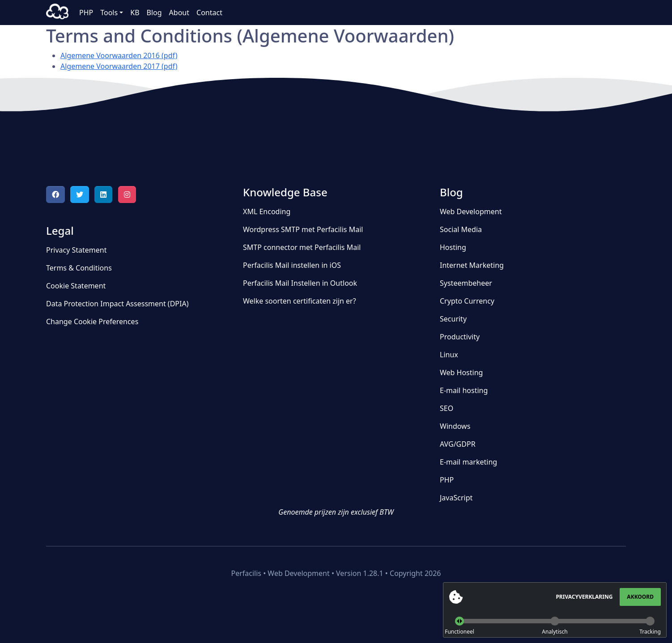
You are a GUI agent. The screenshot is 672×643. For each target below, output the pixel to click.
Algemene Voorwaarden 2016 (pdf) (119, 55)
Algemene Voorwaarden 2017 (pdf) (119, 66)
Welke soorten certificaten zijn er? (300, 301)
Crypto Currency (467, 301)
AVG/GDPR (458, 444)
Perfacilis (57, 13)
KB (135, 13)
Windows (455, 426)
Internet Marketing (472, 265)
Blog (154, 13)
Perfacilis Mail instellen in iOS (292, 265)
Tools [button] (109, 13)
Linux (449, 355)
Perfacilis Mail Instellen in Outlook (300, 283)
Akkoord (640, 597)
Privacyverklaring (584, 597)
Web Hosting (461, 372)
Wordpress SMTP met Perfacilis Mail (303, 229)
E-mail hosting (464, 390)
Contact (209, 13)
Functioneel (459, 632)
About (179, 13)
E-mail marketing (468, 462)
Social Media (461, 229)
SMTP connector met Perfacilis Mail (302, 247)
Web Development (471, 212)
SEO (447, 408)
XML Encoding (267, 212)
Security (453, 319)
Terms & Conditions (79, 268)
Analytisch (555, 632)
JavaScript (456, 498)
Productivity (460, 337)
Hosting (453, 247)
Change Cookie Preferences (92, 321)
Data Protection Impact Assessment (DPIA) (117, 304)
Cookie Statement (76, 286)
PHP (86, 13)
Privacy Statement (77, 250)
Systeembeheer (466, 283)
